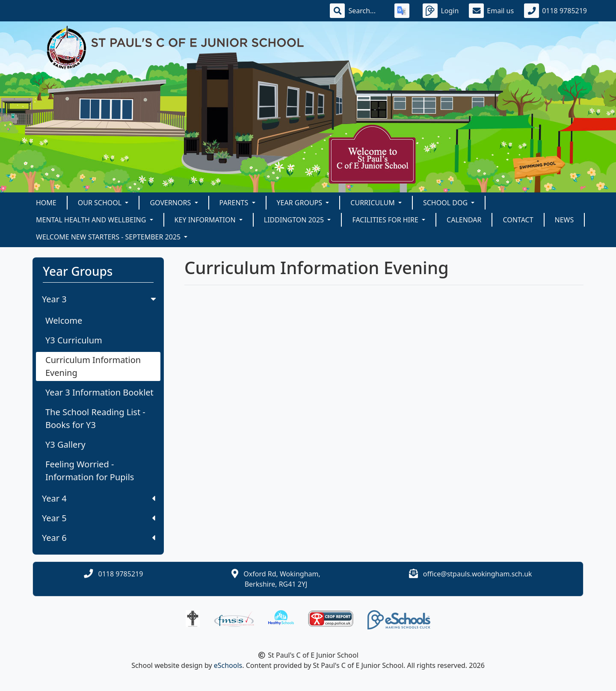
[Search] (366, 11)
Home (46, 203)
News (564, 220)
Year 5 (99, 518)
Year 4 (99, 498)
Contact (518, 220)
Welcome (64, 320)
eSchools (228, 665)
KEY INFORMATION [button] (206, 220)
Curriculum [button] (373, 203)
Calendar (464, 220)
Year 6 (99, 538)
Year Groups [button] (301, 203)
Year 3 (100, 299)
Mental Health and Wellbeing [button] (92, 220)
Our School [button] (101, 203)
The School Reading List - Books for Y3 (95, 418)
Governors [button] (171, 203)
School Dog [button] (446, 203)
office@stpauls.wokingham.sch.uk (478, 574)
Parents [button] (235, 203)
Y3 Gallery (65, 444)
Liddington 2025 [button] (295, 220)
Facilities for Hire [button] (386, 220)
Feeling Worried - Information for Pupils (90, 471)
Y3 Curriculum (74, 340)
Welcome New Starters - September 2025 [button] (109, 237)
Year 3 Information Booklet (99, 392)
